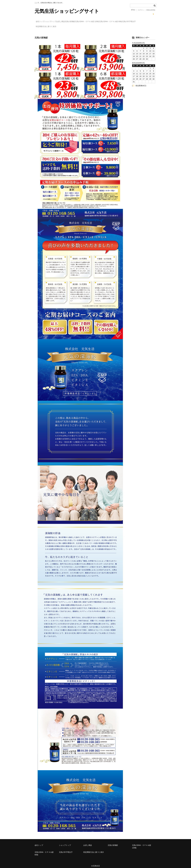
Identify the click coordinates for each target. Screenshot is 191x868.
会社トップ (41, 22)
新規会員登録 (151, 10)
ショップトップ (57, 22)
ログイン (141, 10)
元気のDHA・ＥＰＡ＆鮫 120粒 (108, 22)
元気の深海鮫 (86, 22)
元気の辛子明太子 (44, 27)
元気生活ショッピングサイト (67, 11)
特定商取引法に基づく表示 (66, 27)
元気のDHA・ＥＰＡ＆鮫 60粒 (137, 22)
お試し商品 (72, 22)
